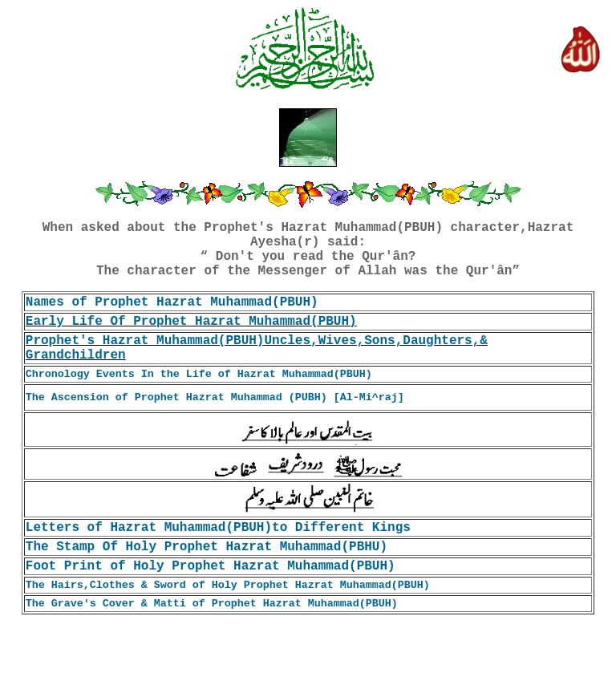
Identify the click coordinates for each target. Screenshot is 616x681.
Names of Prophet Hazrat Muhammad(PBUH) (172, 302)
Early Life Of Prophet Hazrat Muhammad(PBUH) (191, 322)
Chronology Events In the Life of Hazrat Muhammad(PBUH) (199, 374)
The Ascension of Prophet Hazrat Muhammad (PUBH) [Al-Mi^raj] (215, 397)
